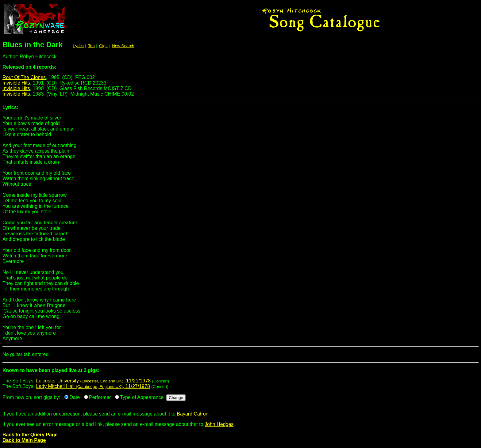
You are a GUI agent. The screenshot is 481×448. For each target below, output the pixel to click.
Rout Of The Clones (24, 77)
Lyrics (78, 46)
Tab (91, 46)
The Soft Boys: (240, 373)
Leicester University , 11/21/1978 (93, 381)
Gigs (103, 46)
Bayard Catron (192, 414)
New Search (123, 46)
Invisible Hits (16, 83)
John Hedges (219, 424)
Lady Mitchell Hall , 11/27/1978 (93, 386)
